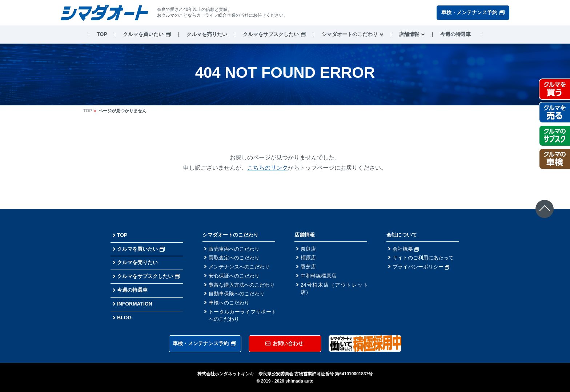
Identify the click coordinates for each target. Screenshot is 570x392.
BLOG (124, 318)
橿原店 (308, 258)
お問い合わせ (284, 343)
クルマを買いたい (143, 34)
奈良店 (308, 249)
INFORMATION (135, 304)
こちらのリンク (268, 168)
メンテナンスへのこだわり (239, 267)
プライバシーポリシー (421, 267)
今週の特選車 (455, 34)
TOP (102, 34)
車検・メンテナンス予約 (473, 12)
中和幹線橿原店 (318, 276)
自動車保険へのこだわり (237, 294)
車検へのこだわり (229, 303)
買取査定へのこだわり (234, 258)
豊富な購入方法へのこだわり (242, 285)
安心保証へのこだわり (234, 276)
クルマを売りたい (207, 34)
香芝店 (308, 267)
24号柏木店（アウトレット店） (334, 289)
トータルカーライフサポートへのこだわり (242, 316)
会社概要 (406, 249)
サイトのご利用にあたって (423, 258)
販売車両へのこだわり (234, 249)
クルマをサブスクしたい (271, 34)
